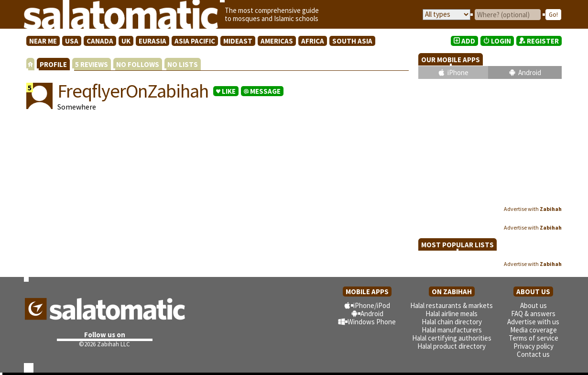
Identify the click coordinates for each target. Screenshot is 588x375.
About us (534, 305)
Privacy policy (534, 346)
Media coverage (534, 330)
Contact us (533, 354)
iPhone (458, 72)
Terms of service (534, 338)
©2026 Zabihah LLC (104, 344)
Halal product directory (452, 346)
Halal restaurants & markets (452, 305)
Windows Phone (372, 322)
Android (530, 72)
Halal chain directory (452, 322)
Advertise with (533, 209)
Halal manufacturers (452, 330)
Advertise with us (533, 322)
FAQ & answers (533, 314)
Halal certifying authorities (452, 338)
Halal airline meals (452, 314)
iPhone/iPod (372, 305)
